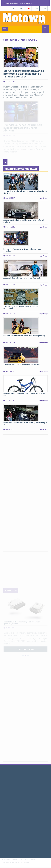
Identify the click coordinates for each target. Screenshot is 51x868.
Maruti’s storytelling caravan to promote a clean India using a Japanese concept (24, 74)
